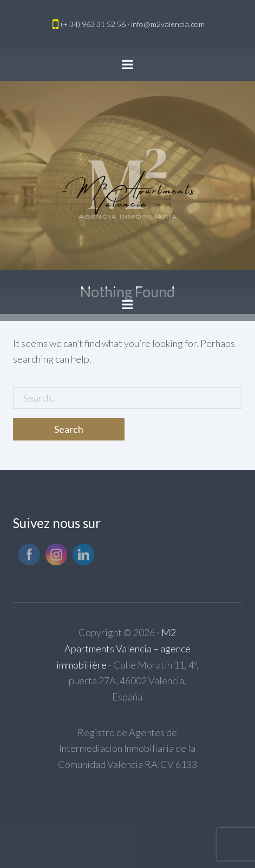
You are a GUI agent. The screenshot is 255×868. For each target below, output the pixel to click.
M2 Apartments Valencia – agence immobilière (123, 648)
